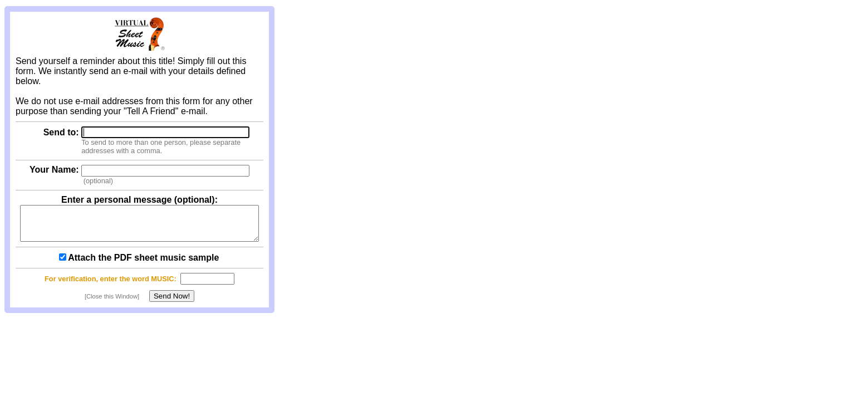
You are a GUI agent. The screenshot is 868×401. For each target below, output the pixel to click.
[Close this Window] (112, 303)
